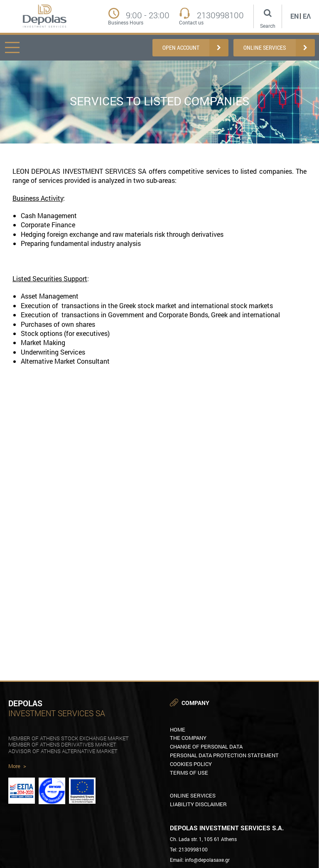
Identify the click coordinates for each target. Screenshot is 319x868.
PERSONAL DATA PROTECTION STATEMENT (224, 755)
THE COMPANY (188, 738)
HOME (178, 729)
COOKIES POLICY (191, 764)
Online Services (193, 795)
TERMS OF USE (189, 773)
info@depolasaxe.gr (207, 860)
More (17, 766)
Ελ (307, 16)
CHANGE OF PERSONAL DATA (206, 746)
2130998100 (220, 15)
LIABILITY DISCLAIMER (198, 804)
